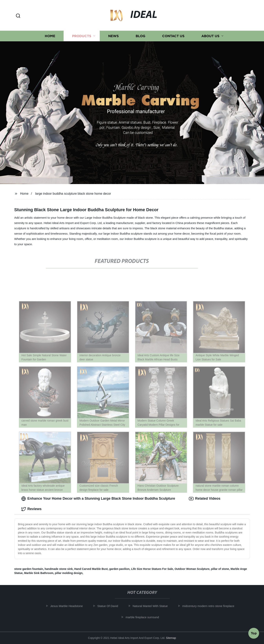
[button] (18, 16)
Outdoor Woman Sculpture (192, 569)
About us (210, 36)
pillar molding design (69, 573)
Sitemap (171, 638)
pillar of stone (220, 569)
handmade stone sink (59, 569)
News (113, 36)
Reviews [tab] (31, 509)
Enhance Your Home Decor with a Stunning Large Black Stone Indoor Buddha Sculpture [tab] (98, 499)
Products (82, 36)
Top (254, 634)
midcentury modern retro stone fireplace (210, 606)
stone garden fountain (29, 569)
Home (50, 36)
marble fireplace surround (144, 617)
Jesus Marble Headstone (68, 606)
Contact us (173, 36)
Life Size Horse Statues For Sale (152, 569)
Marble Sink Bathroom (39, 573)
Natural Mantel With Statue (152, 606)
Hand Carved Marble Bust (91, 569)
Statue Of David (109, 606)
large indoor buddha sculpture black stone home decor (73, 194)
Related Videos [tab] (205, 499)
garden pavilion (119, 569)
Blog (140, 36)
